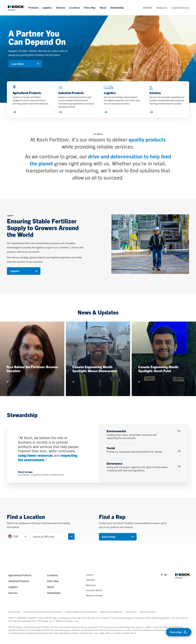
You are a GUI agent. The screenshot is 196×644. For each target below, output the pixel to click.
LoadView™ (106, 618)
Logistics (47, 8)
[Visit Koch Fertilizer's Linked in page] (166, 575)
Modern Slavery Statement (111, 612)
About (103, 8)
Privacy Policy (14, 612)
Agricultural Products (20, 575)
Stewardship (117, 8)
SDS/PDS (147, 8)
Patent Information (148, 612)
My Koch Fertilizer (94, 596)
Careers (90, 575)
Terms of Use (131, 612)
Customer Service (180, 8)
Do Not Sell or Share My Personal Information (43, 612)
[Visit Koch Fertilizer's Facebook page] (162, 575)
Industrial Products (19, 581)
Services (61, 8)
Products (33, 8)
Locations (74, 8)
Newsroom (162, 8)
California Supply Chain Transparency (81, 612)
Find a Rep (90, 8)
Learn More (25, 64)
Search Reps (118, 537)
